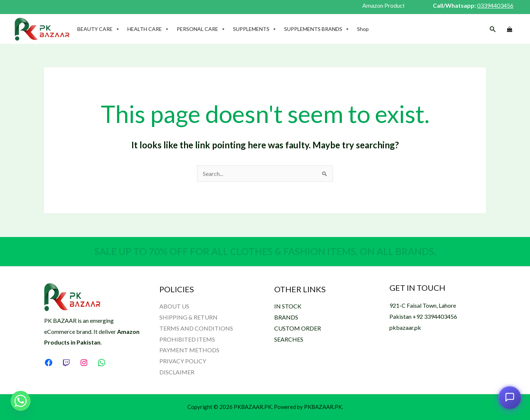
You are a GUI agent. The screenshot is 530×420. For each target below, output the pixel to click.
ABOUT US (174, 306)
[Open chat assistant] (510, 398)
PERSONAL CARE (201, 29)
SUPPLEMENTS (255, 29)
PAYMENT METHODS (189, 350)
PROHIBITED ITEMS (187, 339)
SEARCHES (289, 339)
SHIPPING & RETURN (188, 317)
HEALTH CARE (148, 29)
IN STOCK (288, 306)
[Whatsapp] (21, 401)
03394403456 (495, 5)
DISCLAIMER (177, 372)
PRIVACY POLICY (183, 361)
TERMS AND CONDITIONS (196, 328)
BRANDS (286, 317)
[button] (493, 29)
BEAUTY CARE (99, 29)
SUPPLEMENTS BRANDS (317, 29)
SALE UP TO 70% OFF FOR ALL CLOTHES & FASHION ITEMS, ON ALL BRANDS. (265, 251)
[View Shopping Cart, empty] (509, 29)
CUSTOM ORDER (298, 328)
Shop (363, 29)
